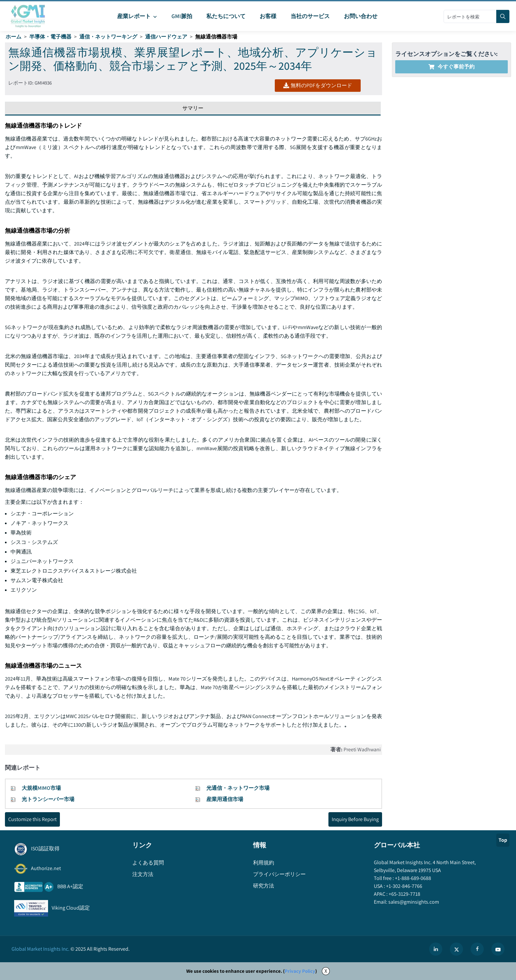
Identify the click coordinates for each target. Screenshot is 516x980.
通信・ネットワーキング (108, 37)
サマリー (193, 108)
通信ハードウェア (166, 37)
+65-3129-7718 (404, 894)
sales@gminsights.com (413, 902)
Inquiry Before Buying (355, 819)
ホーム (13, 37)
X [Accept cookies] (326, 971)
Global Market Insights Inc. (40, 949)
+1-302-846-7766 (404, 886)
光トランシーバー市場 (48, 799)
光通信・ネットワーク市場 (238, 788)
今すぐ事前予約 (451, 67)
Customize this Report (32, 819)
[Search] (503, 16)
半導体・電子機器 (50, 37)
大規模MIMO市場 (41, 788)
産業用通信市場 (225, 799)
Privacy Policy (300, 971)
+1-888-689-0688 (413, 878)
